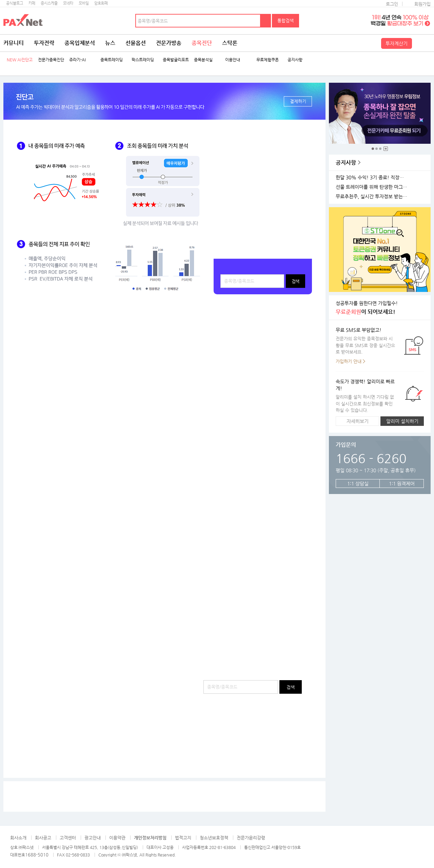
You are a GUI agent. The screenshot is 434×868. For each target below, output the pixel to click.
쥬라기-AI (77, 60)
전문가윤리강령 (251, 838)
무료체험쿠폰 (268, 60)
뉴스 (110, 43)
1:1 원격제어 (402, 484)
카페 (32, 3)
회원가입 (422, 4)
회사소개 (18, 838)
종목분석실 (203, 60)
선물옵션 (136, 43)
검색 (266, 21)
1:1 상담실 (358, 484)
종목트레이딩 (112, 60)
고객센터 (68, 838)
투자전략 (44, 43)
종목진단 (202, 43)
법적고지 (183, 838)
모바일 (84, 3)
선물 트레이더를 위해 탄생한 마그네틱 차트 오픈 (373, 187)
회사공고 (43, 838)
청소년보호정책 (214, 838)
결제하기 (298, 101)
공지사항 (295, 60)
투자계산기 (397, 43)
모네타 (68, 3)
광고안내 (93, 838)
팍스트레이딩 (143, 60)
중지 (386, 149)
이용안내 (233, 60)
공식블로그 (15, 3)
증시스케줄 (49, 3)
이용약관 (117, 838)
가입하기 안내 (349, 361)
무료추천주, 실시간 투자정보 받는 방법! (373, 196)
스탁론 (230, 43)
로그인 (392, 4)
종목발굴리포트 (176, 60)
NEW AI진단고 (20, 60)
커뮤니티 (14, 43)
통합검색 (285, 21)
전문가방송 (169, 43)
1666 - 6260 (371, 458)
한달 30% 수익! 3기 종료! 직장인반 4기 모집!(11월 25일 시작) (373, 177)
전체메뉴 (422, 43)
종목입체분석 (80, 43)
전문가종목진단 (51, 60)
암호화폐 (101, 3)
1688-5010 (37, 855)
